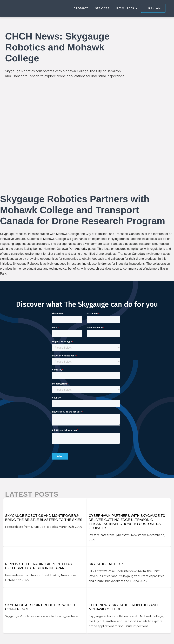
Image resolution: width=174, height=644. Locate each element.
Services (102, 8)
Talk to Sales (153, 8)
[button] (129, 8)
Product (81, 8)
